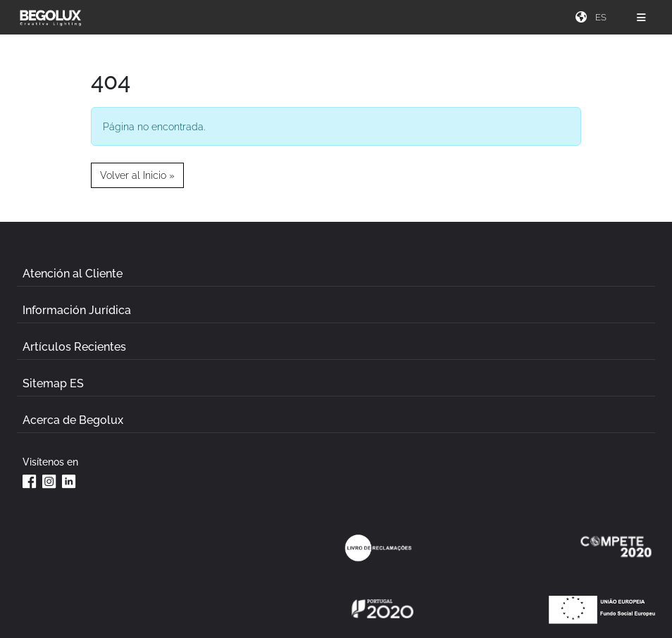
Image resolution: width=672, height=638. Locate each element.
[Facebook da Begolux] (30, 481)
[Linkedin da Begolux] (69, 481)
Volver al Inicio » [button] (137, 175)
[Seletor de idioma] (603, 17)
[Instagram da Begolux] (49, 481)
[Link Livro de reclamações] (378, 548)
